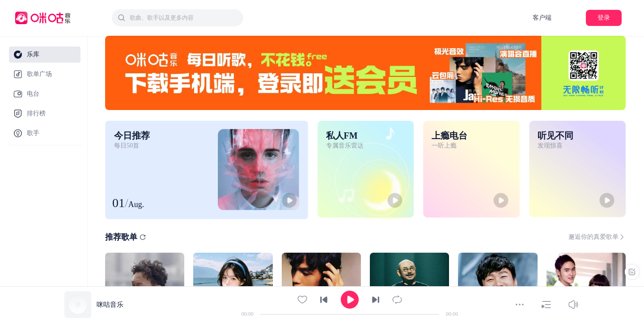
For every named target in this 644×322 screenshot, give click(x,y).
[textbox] (184, 18)
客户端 (542, 18)
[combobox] (178, 18)
